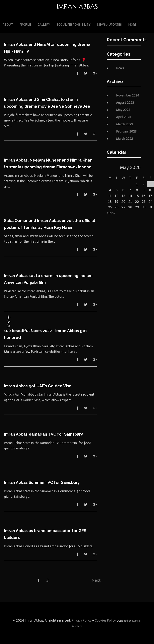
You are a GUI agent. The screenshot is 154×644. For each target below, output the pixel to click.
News (120, 68)
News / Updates (109, 24)
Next (96, 580)
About (8, 24)
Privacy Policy (81, 620)
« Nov (111, 212)
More (132, 24)
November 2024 (128, 95)
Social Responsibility (73, 24)
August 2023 (125, 102)
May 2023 (123, 109)
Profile (25, 24)
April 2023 (124, 117)
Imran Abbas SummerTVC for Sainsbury (42, 482)
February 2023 (126, 131)
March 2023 (125, 124)
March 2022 (125, 138)
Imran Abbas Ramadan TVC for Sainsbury (44, 434)
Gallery (44, 24)
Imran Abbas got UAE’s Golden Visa (38, 385)
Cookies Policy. (105, 620)
